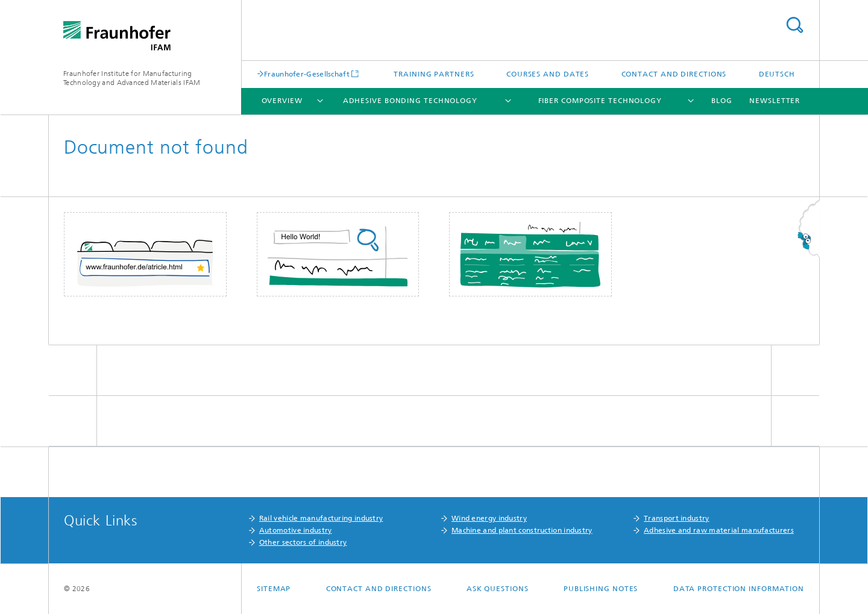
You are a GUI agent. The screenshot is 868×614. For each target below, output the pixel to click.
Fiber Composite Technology (600, 101)
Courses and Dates (548, 74)
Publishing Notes (601, 589)
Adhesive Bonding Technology (410, 101)
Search (794, 25)
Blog (722, 101)
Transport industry (676, 518)
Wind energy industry (489, 518)
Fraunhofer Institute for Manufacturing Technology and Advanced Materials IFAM (132, 78)
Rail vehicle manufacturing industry (321, 518)
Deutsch (777, 74)
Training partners (434, 74)
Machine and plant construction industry (522, 530)
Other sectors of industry (303, 542)
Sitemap (274, 589)
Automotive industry (296, 530)
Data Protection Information (739, 589)
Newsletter (775, 101)
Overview (282, 101)
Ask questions (498, 589)
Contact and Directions (674, 74)
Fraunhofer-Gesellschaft (307, 74)
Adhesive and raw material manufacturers (719, 530)
